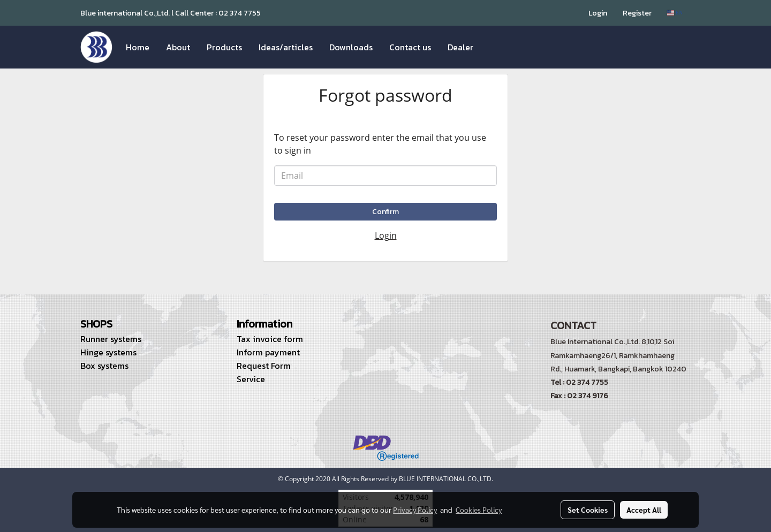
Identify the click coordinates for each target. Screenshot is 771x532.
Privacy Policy (415, 510)
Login (598, 13)
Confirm (385, 212)
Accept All (644, 510)
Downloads (351, 47)
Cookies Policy (479, 510)
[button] (491, 47)
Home (138, 47)
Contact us (410, 47)
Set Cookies (588, 510)
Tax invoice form (270, 339)
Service (251, 379)
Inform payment (268, 352)
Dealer (460, 47)
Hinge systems (108, 352)
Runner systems (111, 339)
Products (224, 47)
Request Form (264, 366)
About (178, 47)
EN (675, 13)
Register (637, 13)
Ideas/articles (286, 47)
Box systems (104, 366)
